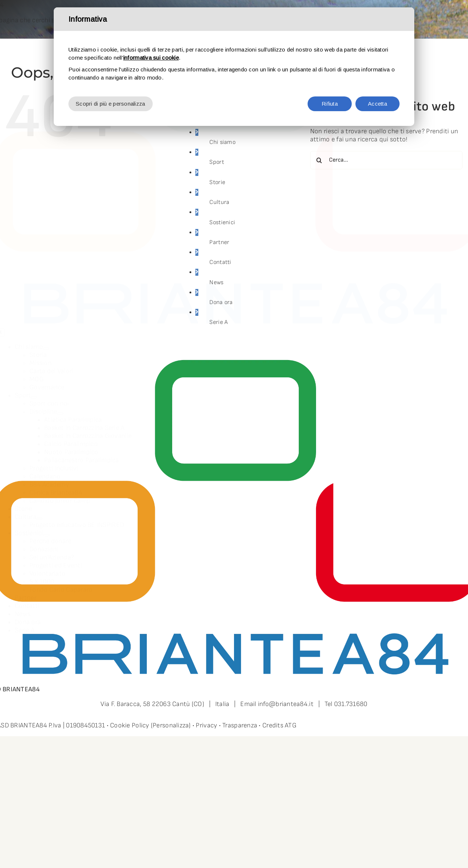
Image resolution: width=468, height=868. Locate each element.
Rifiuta (330, 104)
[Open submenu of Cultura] (39, 514)
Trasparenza (240, 725)
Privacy (206, 725)
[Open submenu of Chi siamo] (46, 344)
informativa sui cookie (151, 58)
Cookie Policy (130, 725)
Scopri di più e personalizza (111, 104)
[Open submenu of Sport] (34, 393)
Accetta (377, 104)
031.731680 (351, 704)
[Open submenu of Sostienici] (46, 530)
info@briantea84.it (286, 704)
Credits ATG (279, 725)
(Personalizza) (171, 725)
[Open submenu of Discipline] (60, 409)
